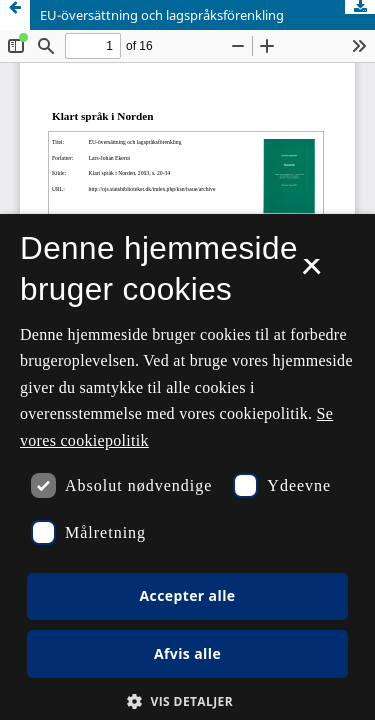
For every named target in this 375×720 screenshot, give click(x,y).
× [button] (311, 273)
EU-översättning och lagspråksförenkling (162, 15)
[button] (187, 701)
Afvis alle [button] (187, 653)
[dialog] (187, 467)
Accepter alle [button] (187, 595)
